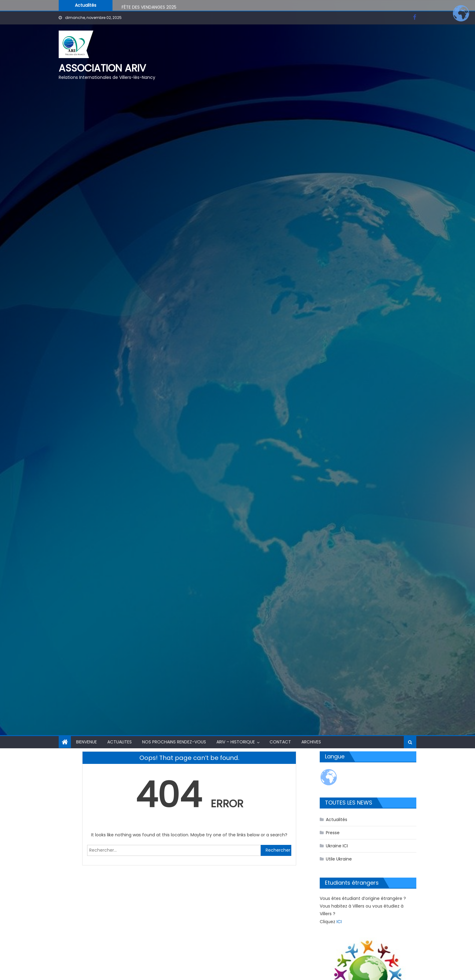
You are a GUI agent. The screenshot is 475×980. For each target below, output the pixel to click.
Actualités (337, 820)
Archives (311, 742)
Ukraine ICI (337, 846)
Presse (333, 833)
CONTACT (280, 742)
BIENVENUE (87, 742)
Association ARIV (102, 68)
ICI (339, 922)
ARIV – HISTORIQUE (236, 742)
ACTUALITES (120, 742)
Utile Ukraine (339, 859)
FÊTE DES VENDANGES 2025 (149, 8)
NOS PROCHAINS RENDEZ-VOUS (174, 742)
